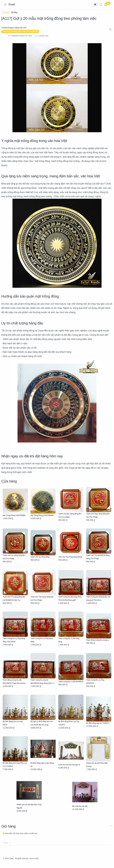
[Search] (101, 4)
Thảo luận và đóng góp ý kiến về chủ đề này (22, 31)
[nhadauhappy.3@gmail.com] (16, 28)
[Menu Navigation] (5, 4)
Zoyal (12, 4)
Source (37, 863)
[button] (96, 4)
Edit (43, 863)
